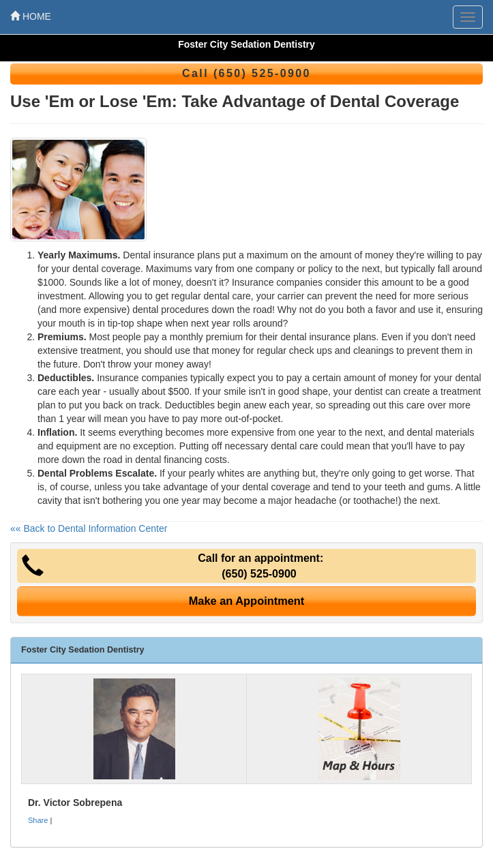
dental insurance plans (328, 337)
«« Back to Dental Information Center (89, 528)
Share (38, 820)
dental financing (168, 460)
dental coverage (276, 487)
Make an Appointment (247, 601)
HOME (31, 16)
